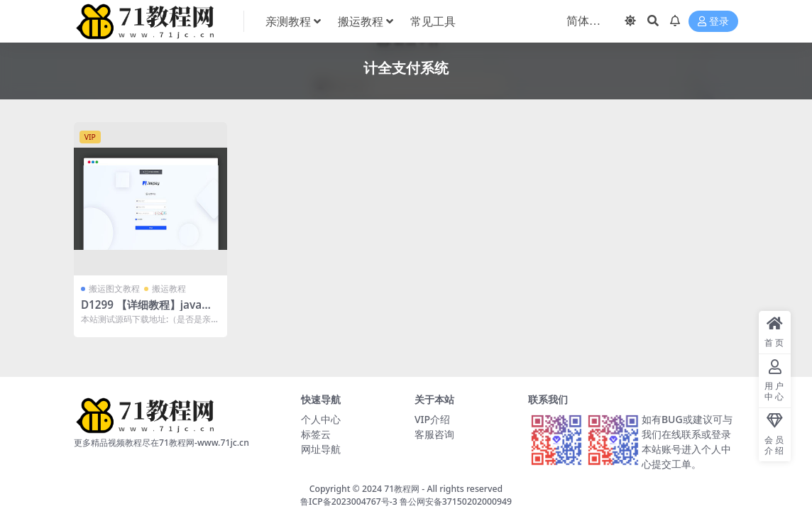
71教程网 (402, 489)
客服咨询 (434, 434)
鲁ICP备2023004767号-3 (349, 502)
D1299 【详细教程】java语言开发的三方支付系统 (147, 311)
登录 (713, 22)
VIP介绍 (432, 419)
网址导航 (321, 449)
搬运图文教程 (114, 289)
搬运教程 (169, 289)
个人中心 (321, 419)
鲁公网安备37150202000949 (456, 502)
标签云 (316, 434)
